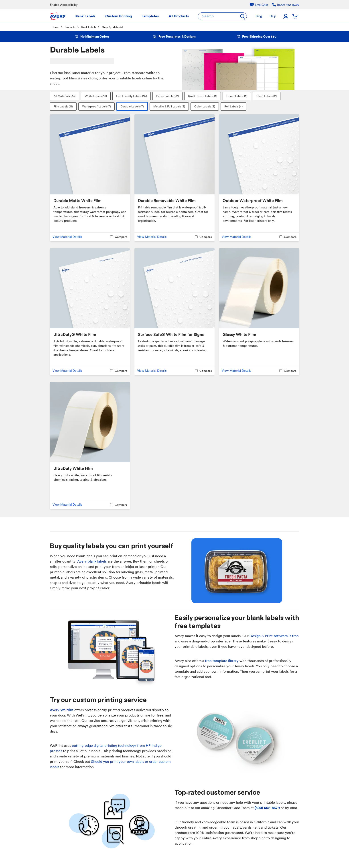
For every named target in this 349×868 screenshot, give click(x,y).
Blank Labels (88, 27)
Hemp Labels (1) (237, 96)
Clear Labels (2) (267, 96)
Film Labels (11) (63, 106)
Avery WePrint (62, 710)
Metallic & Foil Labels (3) (169, 106)
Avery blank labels (92, 561)
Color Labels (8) (205, 106)
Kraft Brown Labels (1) (203, 96)
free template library (222, 661)
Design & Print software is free (274, 636)
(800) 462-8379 (267, 808)
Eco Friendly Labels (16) (132, 96)
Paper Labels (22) (167, 96)
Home (55, 27)
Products (70, 27)
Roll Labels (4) (233, 106)
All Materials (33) (65, 96)
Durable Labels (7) (132, 106)
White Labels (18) (96, 96)
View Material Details (67, 237)
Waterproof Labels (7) (96, 106)
